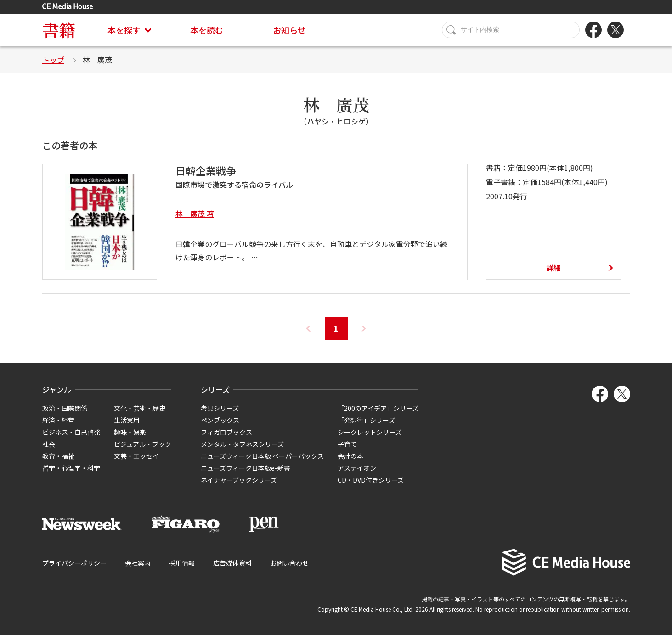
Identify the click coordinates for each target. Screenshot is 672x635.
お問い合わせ (289, 563)
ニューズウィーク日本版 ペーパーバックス (262, 456)
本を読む (207, 30)
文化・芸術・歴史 (140, 408)
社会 (49, 444)
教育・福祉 (58, 456)
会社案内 (138, 563)
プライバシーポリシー (74, 563)
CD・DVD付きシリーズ (371, 480)
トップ (53, 60)
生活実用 (127, 420)
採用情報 (182, 563)
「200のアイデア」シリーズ (378, 408)
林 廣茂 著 (195, 214)
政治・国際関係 (65, 408)
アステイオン (357, 468)
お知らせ (289, 30)
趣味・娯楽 (130, 432)
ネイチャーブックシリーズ (239, 480)
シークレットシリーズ (370, 432)
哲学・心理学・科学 (71, 468)
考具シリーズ (220, 408)
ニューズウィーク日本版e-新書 (246, 468)
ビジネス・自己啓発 (71, 432)
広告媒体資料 (232, 563)
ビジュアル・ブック (143, 444)
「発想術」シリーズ (366, 420)
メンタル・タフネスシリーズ (242, 444)
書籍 (59, 30)
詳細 (553, 268)
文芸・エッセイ (136, 456)
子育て (347, 444)
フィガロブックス (226, 432)
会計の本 (350, 456)
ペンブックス (220, 420)
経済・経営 (58, 420)
